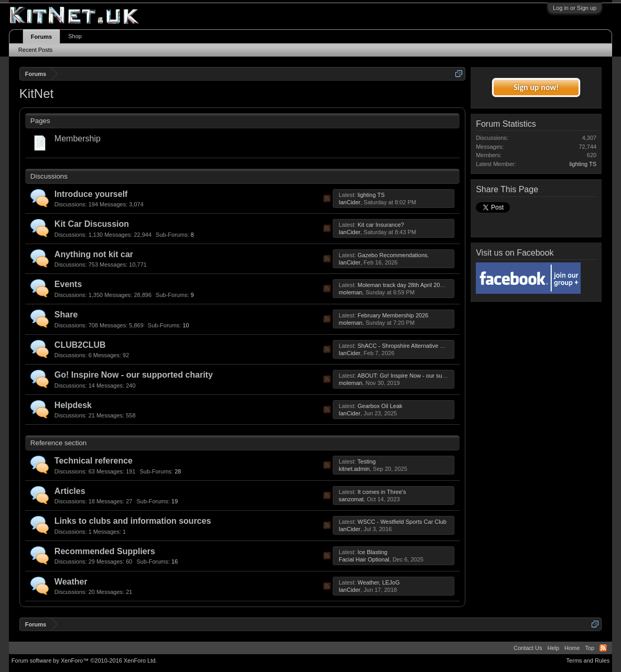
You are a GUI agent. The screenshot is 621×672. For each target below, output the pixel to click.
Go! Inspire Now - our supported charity (134, 375)
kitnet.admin (354, 469)
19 (161, 501)
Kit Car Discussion (92, 224)
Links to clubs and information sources (133, 521)
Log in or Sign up (575, 8)
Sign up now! (536, 87)
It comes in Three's (382, 492)
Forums (41, 37)
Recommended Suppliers (105, 551)
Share (66, 315)
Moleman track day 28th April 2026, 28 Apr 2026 (419, 285)
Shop (75, 36)
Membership (78, 139)
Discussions (49, 176)
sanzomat (351, 499)
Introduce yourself (91, 194)
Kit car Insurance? (381, 225)
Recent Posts (35, 50)
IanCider (350, 202)
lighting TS (371, 195)
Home (572, 648)
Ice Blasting (372, 552)
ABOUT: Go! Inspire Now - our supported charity (419, 376)
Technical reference (94, 461)
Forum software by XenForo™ (84, 660)
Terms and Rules (588, 660)
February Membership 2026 (393, 315)
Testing (367, 461)
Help (553, 648)
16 (161, 562)
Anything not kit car (94, 254)
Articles (70, 491)
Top (590, 648)
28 (165, 471)
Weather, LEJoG (379, 582)
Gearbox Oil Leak (380, 406)
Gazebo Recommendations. (393, 255)
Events (68, 284)
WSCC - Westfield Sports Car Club (402, 522)
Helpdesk (73, 405)
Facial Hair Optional (364, 559)
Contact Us (528, 648)
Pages (40, 121)
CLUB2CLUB (80, 345)
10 (172, 325)
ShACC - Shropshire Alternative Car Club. (411, 346)
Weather (71, 582)
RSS (327, 199)
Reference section (58, 443)
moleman (350, 292)
